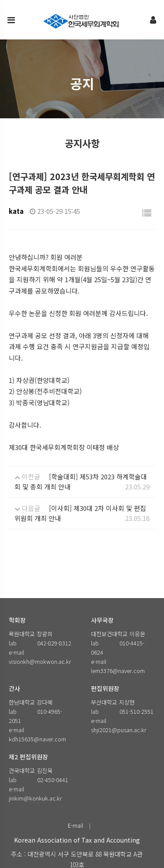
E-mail (75, 825)
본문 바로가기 (0, 0)
